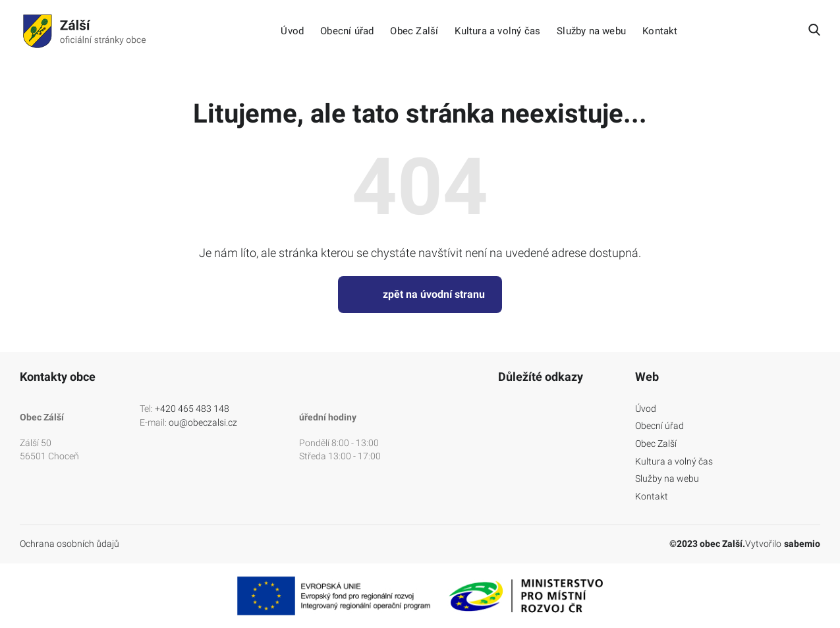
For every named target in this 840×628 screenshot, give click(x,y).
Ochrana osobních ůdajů (70, 544)
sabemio (802, 544)
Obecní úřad (347, 31)
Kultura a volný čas (497, 31)
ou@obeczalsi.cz (203, 422)
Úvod (292, 31)
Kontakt (660, 31)
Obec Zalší (414, 31)
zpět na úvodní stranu (420, 295)
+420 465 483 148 (192, 409)
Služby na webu (591, 31)
